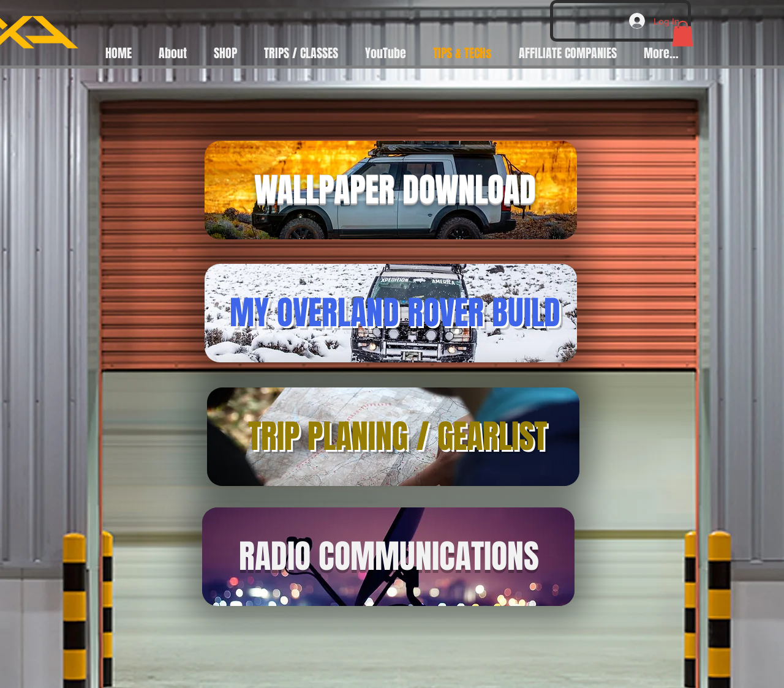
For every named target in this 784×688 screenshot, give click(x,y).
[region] (391, 190)
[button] (683, 34)
